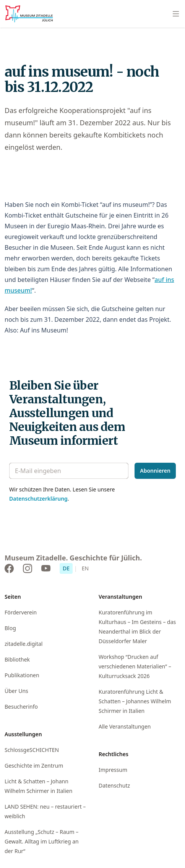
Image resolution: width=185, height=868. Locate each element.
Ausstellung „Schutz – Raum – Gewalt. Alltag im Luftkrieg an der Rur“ (42, 841)
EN (85, 568)
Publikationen (22, 675)
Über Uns (16, 691)
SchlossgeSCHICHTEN (32, 750)
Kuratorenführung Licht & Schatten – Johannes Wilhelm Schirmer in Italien (135, 701)
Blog (10, 628)
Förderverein (21, 612)
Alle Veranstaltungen (125, 726)
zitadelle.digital (24, 644)
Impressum (113, 770)
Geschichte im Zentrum (34, 766)
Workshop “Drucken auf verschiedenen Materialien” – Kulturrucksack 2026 (135, 666)
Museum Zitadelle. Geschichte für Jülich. (73, 558)
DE (66, 568)
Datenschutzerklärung (38, 499)
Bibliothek (17, 659)
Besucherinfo (21, 707)
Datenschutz (114, 785)
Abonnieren (155, 471)
